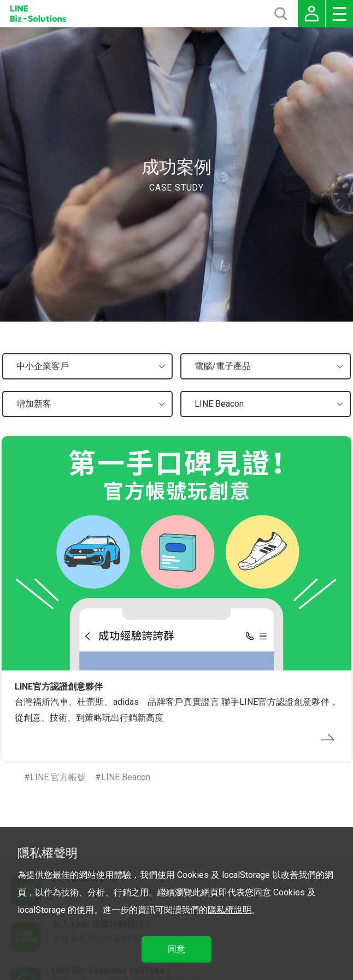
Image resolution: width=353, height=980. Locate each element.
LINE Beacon (126, 777)
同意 (176, 949)
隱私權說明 (230, 910)
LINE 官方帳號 (58, 777)
